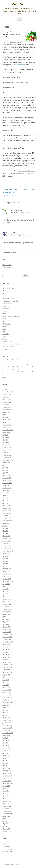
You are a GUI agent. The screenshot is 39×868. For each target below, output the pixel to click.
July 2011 (5, 586)
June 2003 (6, 791)
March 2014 (6, 506)
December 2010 (7, 604)
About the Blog (7, 265)
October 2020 (7, 389)
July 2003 (5, 788)
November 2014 (7, 485)
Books (4, 293)
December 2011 (7, 574)
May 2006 (5, 743)
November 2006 (7, 728)
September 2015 (8, 460)
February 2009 (7, 660)
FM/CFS (5, 311)
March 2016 (6, 445)
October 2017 (7, 407)
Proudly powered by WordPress (12, 864)
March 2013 (6, 536)
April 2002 (6, 826)
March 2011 (6, 596)
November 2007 (7, 697)
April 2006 (6, 745)
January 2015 (7, 480)
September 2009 (8, 642)
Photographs (7, 324)
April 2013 (6, 533)
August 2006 (6, 735)
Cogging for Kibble (8, 298)
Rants (4, 329)
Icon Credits (6, 267)
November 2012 (7, 546)
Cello (4, 296)
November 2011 (7, 576)
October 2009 (7, 639)
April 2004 (6, 766)
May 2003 (5, 793)
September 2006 (8, 733)
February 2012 (7, 569)
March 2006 (6, 748)
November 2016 (7, 427)
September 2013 (8, 521)
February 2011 (7, 599)
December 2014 (7, 483)
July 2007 (5, 708)
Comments (7, 849)
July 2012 (5, 556)
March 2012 (6, 566)
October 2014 (7, 488)
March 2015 (6, 475)
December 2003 (7, 776)
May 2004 (5, 763)
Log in (4, 844)
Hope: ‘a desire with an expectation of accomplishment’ (10, 192)
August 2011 (6, 584)
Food (4, 314)
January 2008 (7, 692)
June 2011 (6, 589)
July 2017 (5, 415)
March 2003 (6, 798)
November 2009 (7, 637)
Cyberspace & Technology (11, 301)
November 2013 (7, 516)
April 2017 (6, 417)
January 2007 (7, 723)
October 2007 (7, 700)
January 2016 (7, 450)
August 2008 (6, 675)
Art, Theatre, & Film (8, 288)
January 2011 (7, 601)
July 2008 (5, 677)
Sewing (5, 331)
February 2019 (7, 394)
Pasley (19, 65)
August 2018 (6, 397)
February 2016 (7, 447)
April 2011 (6, 594)
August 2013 (6, 523)
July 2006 (5, 738)
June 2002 (6, 821)
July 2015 (5, 465)
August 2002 (6, 816)
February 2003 (7, 801)
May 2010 (5, 622)
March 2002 (6, 829)
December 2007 (7, 695)
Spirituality (6, 334)
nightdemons (16, 233)
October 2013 (7, 518)
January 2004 (7, 773)
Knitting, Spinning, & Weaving (12, 316)
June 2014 (6, 498)
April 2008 (6, 685)
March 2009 (6, 657)
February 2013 (7, 538)
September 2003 (8, 783)
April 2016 (6, 442)
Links (4, 319)
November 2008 (7, 667)
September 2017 (8, 410)
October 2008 (7, 670)
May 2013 (5, 531)
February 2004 (7, 771)
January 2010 (7, 632)
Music (4, 321)
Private (5, 326)
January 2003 (7, 804)
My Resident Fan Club (28, 189)
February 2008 (7, 690)
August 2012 (6, 554)
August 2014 (6, 493)
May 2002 (5, 824)
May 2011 (5, 591)
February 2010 (7, 629)
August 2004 (6, 756)
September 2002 (8, 814)
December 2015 (7, 453)
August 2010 (6, 614)
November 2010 (7, 607)
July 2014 (5, 495)
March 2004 (6, 768)
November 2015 (7, 455)
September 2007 (8, 703)
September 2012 (8, 551)
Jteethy (14, 65)
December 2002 (7, 806)
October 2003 (7, 781)
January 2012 (7, 571)
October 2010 (7, 609)
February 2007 (7, 720)
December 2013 (7, 513)
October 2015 (7, 458)
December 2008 (7, 665)
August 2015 (6, 463)
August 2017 (6, 412)
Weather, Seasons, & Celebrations (13, 344)
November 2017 (7, 405)
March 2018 (6, 399)
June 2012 (6, 559)
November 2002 (7, 809)
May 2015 (5, 470)
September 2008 (8, 672)
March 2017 (6, 420)
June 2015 (6, 468)
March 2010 (6, 627)
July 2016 (5, 435)
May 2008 (5, 682)
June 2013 (6, 528)
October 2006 (7, 730)
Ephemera (6, 309)
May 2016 (5, 440)
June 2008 (6, 680)
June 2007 (6, 710)
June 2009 (6, 649)
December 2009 (7, 634)
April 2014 (6, 503)
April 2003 (6, 796)
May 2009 (5, 652)
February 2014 (7, 508)
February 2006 (7, 750)
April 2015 (6, 473)
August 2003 (6, 786)
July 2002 (5, 819)
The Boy (5, 336)
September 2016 (8, 430)
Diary (20, 171)
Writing (5, 349)
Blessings (6, 291)
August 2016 (6, 432)
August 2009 (6, 644)
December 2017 (7, 402)
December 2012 (7, 543)
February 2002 (7, 831)
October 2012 (7, 548)
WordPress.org (7, 851)
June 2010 (6, 619)
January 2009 (7, 662)
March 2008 (6, 687)
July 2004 (5, 758)
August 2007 (6, 705)
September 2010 (8, 612)
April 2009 (6, 655)
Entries (6, 846)
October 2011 (7, 579)
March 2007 (6, 718)
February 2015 (7, 478)
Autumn (10, 176)
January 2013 (7, 541)
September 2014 (8, 490)
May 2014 (5, 500)
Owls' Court (19, 4)
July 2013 (5, 526)
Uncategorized (7, 341)
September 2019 (8, 392)
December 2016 (7, 425)
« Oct (4, 377)
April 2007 (6, 715)
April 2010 (6, 624)
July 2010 (5, 617)
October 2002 (7, 811)
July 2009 (5, 647)
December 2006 (7, 725)
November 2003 (7, 778)
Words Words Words (18, 173)
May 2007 (5, 713)
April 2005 (6, 753)
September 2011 (8, 581)
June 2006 (6, 740)
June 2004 (6, 761)
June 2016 (6, 437)
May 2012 (5, 561)
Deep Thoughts (7, 304)
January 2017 (7, 422)
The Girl (5, 339)
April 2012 (6, 564)
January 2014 (7, 511)
